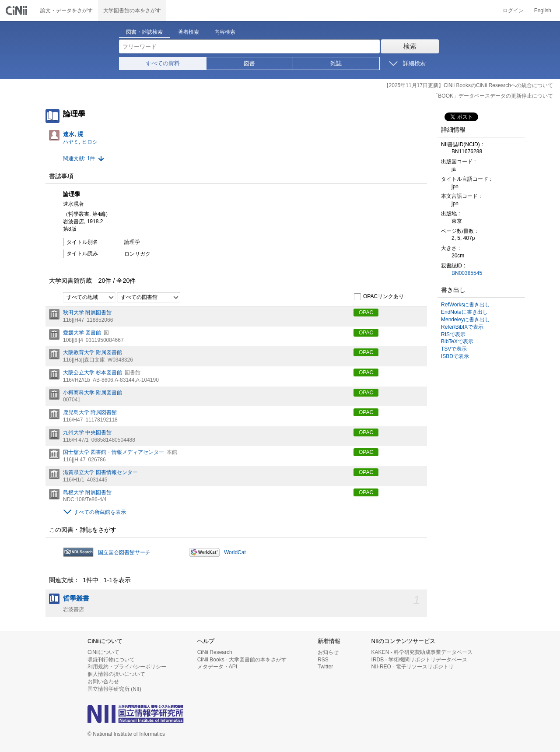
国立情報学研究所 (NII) (114, 689)
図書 (249, 63)
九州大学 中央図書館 (87, 432)
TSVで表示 (454, 349)
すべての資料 (163, 63)
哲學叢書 (76, 598)
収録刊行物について (111, 660)
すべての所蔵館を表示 (100, 512)
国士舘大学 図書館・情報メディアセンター (114, 452)
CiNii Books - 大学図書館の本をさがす (242, 660)
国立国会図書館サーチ (124, 552)
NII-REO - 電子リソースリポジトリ (413, 667)
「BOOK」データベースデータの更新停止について (493, 96)
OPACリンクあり (379, 297)
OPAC (366, 313)
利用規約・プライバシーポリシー (127, 667)
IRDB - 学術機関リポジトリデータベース (419, 660)
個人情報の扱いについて (116, 674)
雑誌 (336, 63)
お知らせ (328, 652)
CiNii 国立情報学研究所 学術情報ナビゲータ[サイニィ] (17, 11)
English (543, 11)
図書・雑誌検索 (144, 32)
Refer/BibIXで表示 (462, 327)
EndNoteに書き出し (464, 312)
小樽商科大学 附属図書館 (93, 393)
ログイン (513, 11)
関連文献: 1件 (79, 158)
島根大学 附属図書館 (87, 492)
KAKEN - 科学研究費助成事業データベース (422, 652)
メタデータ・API (217, 667)
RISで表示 (453, 334)
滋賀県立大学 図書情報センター (100, 472)
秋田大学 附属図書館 (87, 313)
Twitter (325, 667)
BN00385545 (467, 273)
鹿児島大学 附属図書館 (90, 412)
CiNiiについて (103, 652)
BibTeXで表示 (457, 341)
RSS (323, 660)
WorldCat (235, 552)
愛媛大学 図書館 (82, 333)
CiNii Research (215, 652)
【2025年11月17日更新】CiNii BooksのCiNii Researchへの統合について (468, 85)
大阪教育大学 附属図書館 (93, 352)
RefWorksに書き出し (465, 305)
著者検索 (189, 32)
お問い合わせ (103, 682)
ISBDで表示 (455, 356)
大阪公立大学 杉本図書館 (93, 372)
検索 (410, 46)
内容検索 (225, 32)
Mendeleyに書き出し (465, 320)
